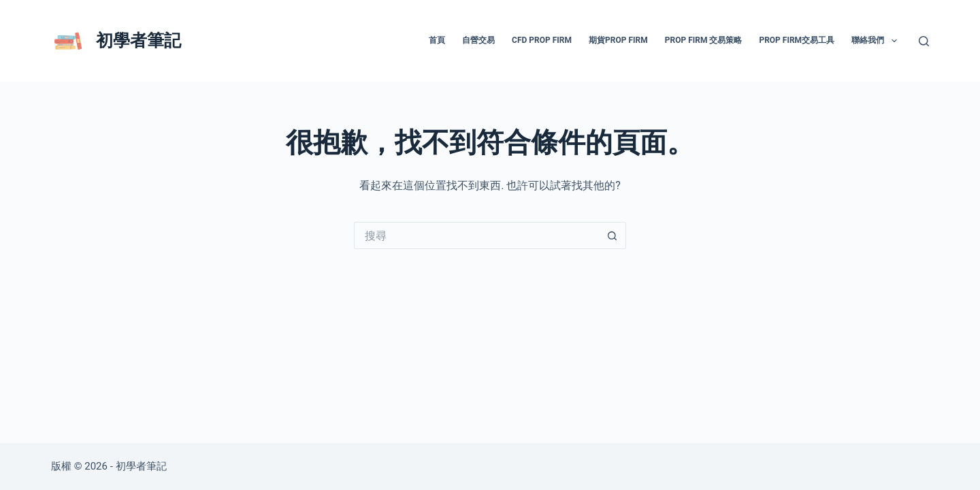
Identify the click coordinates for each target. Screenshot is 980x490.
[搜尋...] (476, 235)
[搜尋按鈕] (612, 235)
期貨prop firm (618, 40)
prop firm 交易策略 (704, 40)
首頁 (437, 40)
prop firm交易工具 (797, 40)
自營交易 (478, 40)
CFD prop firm (542, 40)
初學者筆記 (138, 40)
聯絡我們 (877, 41)
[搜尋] (924, 41)
